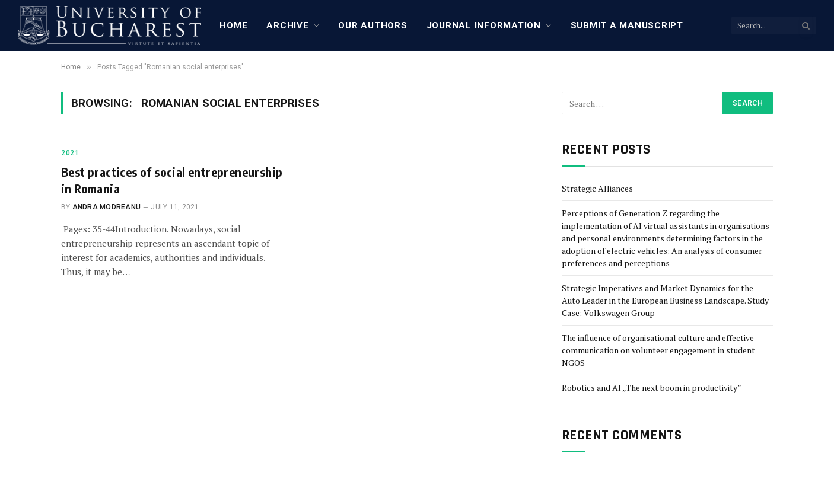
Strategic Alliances (597, 188)
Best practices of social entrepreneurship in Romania (172, 180)
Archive (287, 25)
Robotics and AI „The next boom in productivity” (652, 387)
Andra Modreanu (106, 207)
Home (233, 25)
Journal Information (484, 25)
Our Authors (373, 25)
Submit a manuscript (627, 25)
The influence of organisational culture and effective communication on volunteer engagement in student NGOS (658, 350)
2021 (70, 153)
